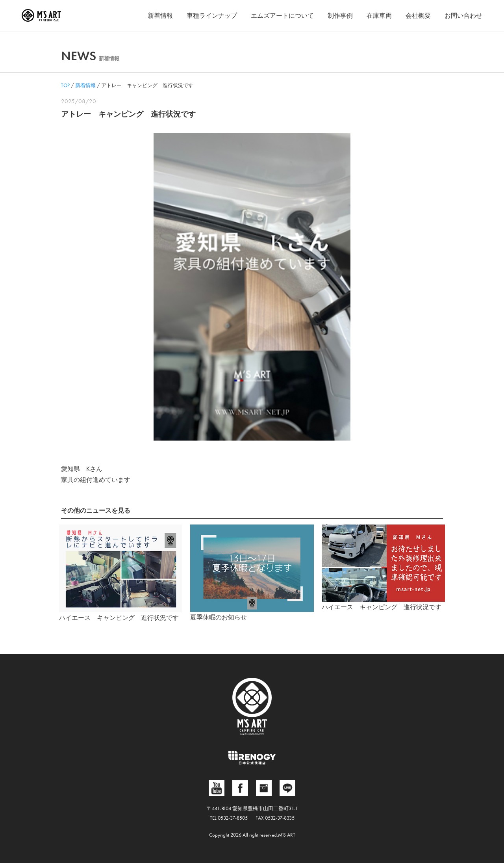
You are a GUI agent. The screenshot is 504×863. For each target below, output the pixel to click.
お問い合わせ (463, 16)
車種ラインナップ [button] (212, 16)
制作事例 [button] (340, 16)
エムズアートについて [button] (282, 16)
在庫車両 (379, 16)
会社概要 (418, 16)
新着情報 (160, 16)
